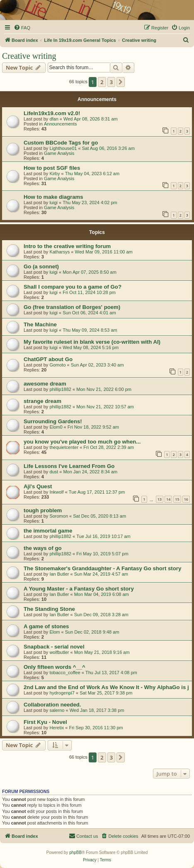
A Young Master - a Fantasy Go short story (79, 589)
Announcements (61, 124)
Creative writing (29, 56)
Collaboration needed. (52, 705)
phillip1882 (60, 389)
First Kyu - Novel (45, 722)
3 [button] (111, 82)
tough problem (43, 510)
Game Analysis (59, 153)
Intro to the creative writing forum (67, 246)
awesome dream (45, 384)
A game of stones (46, 626)
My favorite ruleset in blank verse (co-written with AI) (92, 342)
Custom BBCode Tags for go (61, 143)
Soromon (59, 516)
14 (168, 499)
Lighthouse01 (63, 148)
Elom (55, 632)
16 (186, 499)
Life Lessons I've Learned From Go (69, 466)
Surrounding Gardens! (53, 421)
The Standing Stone (49, 609)
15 (177, 499)
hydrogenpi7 (62, 693)
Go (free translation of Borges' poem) (72, 307)
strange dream (42, 401)
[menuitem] (22, 28)
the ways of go (43, 548)
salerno (57, 710)
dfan (54, 119)
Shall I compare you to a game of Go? (73, 287)
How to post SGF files (52, 168)
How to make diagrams (53, 197)
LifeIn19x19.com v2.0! (52, 113)
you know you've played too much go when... (82, 442)
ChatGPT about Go (48, 359)
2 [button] (102, 82)
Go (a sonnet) (41, 266)
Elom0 (56, 427)
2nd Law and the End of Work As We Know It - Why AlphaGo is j (106, 687)
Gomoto (57, 365)
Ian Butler (59, 574)
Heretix (57, 728)
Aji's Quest (38, 486)
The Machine (40, 324)
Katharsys (59, 252)
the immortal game (48, 531)
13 (160, 499)
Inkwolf (56, 492)
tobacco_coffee (65, 673)
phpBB (75, 852)
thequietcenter (64, 447)
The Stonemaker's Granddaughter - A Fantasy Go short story (102, 568)
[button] (121, 82)
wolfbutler (59, 652)
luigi (53, 203)
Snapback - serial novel (54, 647)
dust (54, 472)
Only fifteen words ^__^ (55, 667)
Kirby (55, 174)
